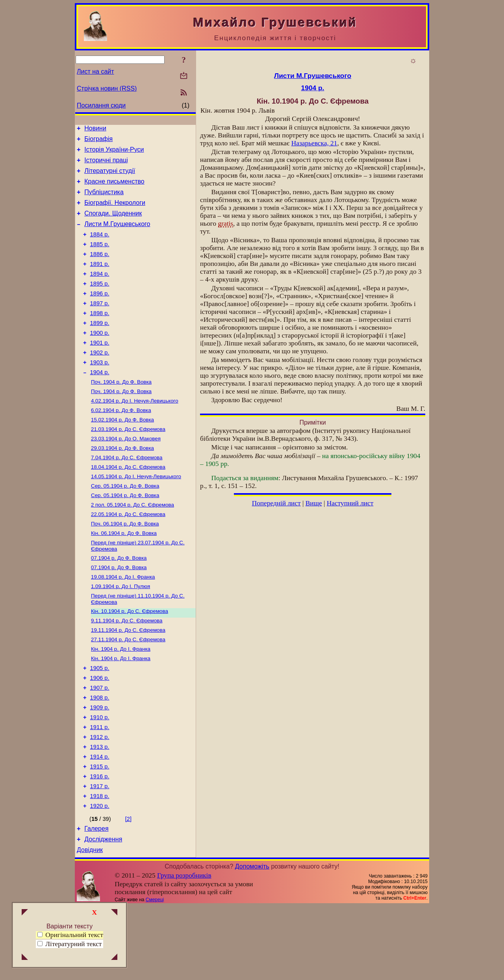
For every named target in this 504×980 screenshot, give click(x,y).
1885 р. (100, 258)
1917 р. (100, 854)
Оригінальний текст (70, 935)
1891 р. (100, 280)
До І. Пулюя (120, 633)
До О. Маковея (126, 474)
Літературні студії (110, 177)
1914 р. (100, 821)
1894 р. (100, 291)
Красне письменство (114, 188)
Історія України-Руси (114, 153)
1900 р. (100, 358)
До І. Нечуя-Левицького (135, 433)
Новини (95, 129)
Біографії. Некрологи (115, 212)
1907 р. (100, 744)
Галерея (96, 900)
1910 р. (100, 777)
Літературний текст (73, 944)
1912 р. (100, 799)
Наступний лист (350, 503)
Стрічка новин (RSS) (107, 88)
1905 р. (100, 722)
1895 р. (100, 303)
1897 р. (100, 325)
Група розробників (184, 949)
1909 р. (100, 766)
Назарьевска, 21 (314, 143)
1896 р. (100, 314)
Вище (314, 503)
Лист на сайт (95, 71)
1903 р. (100, 391)
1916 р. (100, 843)
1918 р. (100, 865)
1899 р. (100, 347)
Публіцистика (104, 200)
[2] (128, 889)
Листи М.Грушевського (117, 236)
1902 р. (100, 380)
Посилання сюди (101, 105)
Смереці (155, 973)
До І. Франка (123, 623)
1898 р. (100, 336)
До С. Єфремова (128, 463)
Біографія (98, 141)
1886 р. (100, 269)
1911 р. (100, 788)
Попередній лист (276, 503)
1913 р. (100, 810)
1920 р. (100, 876)
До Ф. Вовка (121, 412)
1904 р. (100, 402)
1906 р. (100, 733)
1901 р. (100, 369)
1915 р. (100, 832)
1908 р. (100, 755)
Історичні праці (106, 165)
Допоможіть (252, 940)
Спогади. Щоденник (113, 224)
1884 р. (100, 247)
